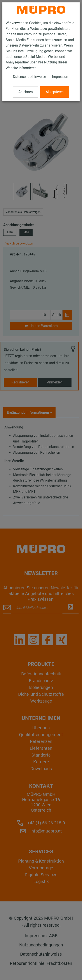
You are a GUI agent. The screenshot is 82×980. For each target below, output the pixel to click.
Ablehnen (26, 92)
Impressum (61, 77)
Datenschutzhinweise (29, 77)
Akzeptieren (55, 92)
